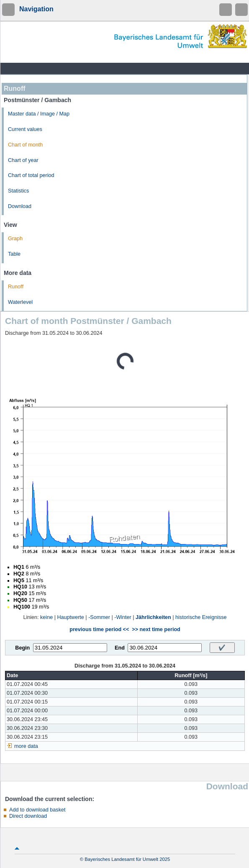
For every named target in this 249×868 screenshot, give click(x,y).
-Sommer (99, 617)
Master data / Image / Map (39, 114)
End (120, 648)
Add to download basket (37, 810)
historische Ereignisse (201, 617)
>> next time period (156, 629)
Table (14, 254)
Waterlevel (20, 302)
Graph (15, 239)
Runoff (16, 287)
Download (20, 206)
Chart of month (25, 145)
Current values (25, 129)
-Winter (123, 617)
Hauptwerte (70, 617)
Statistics (18, 191)
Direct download (28, 816)
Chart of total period (31, 175)
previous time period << (99, 629)
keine (46, 617)
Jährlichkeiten (153, 617)
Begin (22, 648)
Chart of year (23, 160)
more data (26, 746)
